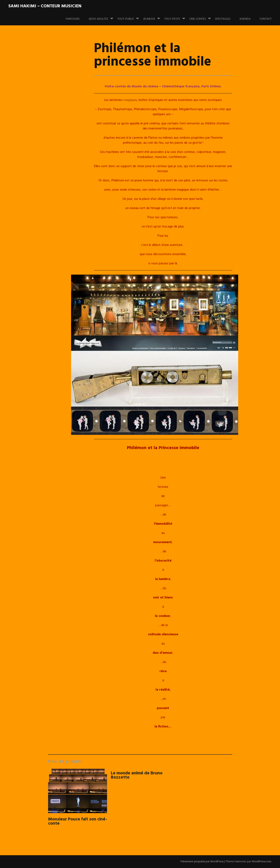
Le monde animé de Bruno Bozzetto (137, 775)
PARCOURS (73, 19)
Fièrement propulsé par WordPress (202, 862)
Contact (266, 19)
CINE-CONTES (202, 17)
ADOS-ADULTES (103, 17)
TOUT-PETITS (176, 17)
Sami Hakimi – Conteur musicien (45, 6)
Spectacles (223, 19)
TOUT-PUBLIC (130, 17)
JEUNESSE (153, 17)
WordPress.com (261, 862)
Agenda (245, 19)
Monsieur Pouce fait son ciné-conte (78, 821)
